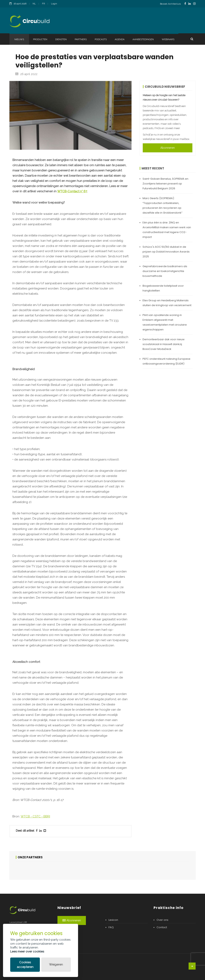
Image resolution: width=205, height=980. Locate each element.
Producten (40, 39)
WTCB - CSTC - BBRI (35, 816)
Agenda (120, 39)
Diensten (61, 39)
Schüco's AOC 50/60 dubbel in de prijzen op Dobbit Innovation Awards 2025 (166, 252)
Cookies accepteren (25, 965)
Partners (81, 39)
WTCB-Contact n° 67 (72, 191)
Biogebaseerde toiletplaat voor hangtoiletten (163, 288)
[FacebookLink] (185, 4)
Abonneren (168, 148)
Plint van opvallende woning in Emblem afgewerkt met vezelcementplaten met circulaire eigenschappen (165, 322)
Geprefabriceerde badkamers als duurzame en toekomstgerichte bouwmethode (165, 271)
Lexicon (113, 920)
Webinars (168, 39)
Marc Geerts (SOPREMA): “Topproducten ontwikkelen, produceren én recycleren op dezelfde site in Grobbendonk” (162, 205)
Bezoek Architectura (170, 4)
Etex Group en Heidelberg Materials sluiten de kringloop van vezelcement (167, 303)
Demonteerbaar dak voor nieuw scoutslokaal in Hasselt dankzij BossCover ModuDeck (164, 344)
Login (54, 4)
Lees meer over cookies (27, 951)
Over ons (162, 920)
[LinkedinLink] (190, 4)
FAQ (111, 927)
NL (34, 4)
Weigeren (56, 965)
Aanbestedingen (143, 39)
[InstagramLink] (194, 4)
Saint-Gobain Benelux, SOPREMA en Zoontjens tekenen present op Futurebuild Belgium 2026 (165, 184)
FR (43, 4)
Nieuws (19, 39)
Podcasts (101, 39)
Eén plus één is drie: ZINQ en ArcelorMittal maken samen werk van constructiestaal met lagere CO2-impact (167, 230)
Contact (162, 927)
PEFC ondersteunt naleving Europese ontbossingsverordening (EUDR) (166, 361)
